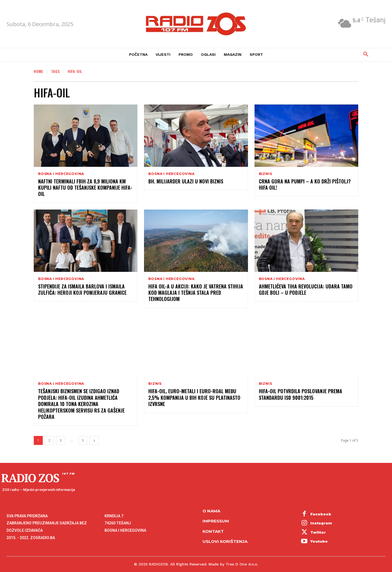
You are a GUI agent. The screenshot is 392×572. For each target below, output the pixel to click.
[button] (366, 54)
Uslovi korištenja (225, 541)
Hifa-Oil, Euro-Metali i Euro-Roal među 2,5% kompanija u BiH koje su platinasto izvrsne (194, 397)
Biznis (266, 174)
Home (39, 71)
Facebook (321, 514)
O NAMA (211, 511)
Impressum (216, 521)
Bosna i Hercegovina (61, 174)
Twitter (318, 532)
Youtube (319, 541)
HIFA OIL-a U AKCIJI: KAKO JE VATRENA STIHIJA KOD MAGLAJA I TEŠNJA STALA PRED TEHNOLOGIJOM (196, 293)
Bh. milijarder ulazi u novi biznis (186, 181)
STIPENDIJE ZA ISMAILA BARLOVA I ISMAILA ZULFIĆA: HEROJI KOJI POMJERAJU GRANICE (82, 289)
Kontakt (213, 531)
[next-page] (94, 440)
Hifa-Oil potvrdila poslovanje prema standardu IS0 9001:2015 (301, 394)
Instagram (321, 523)
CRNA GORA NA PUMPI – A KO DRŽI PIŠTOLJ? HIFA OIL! (305, 184)
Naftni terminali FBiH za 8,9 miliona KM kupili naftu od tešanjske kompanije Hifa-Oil (85, 188)
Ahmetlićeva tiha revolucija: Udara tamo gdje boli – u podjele (306, 289)
